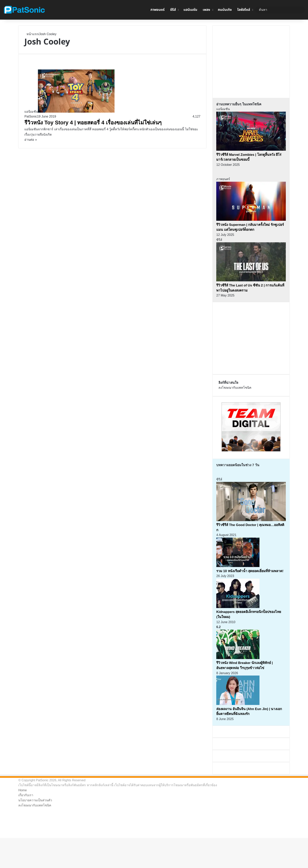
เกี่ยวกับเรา (26, 795)
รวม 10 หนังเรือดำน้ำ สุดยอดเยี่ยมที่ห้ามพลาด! (250, 571)
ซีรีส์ (173, 10)
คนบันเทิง (225, 10)
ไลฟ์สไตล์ (244, 10)
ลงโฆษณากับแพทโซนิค (235, 388)
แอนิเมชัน (190, 10)
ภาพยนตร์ (158, 10)
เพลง (206, 10)
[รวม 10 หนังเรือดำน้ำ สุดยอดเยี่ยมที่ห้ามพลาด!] (238, 566)
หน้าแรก (31, 34)
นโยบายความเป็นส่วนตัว (35, 800)
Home (22, 790)
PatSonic (31, 116)
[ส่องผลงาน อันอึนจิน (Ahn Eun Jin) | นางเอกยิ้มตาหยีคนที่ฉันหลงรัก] (238, 704)
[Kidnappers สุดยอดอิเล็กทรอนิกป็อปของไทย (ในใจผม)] (238, 607)
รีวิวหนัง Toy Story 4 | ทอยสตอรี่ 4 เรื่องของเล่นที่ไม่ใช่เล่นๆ (93, 123)
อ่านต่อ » (31, 140)
